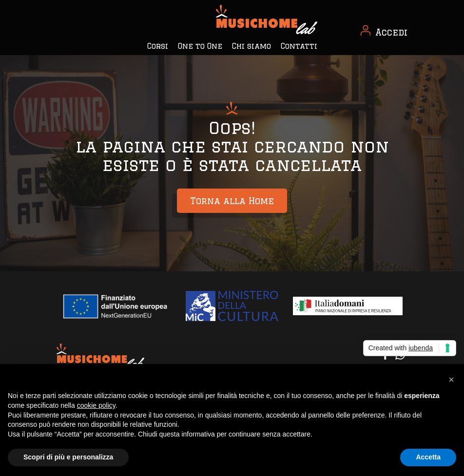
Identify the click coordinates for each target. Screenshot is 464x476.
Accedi (391, 32)
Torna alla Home (232, 201)
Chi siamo (251, 46)
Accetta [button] (428, 457)
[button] (451, 380)
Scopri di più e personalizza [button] (68, 457)
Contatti (299, 46)
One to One (200, 46)
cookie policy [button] (96, 405)
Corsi (158, 46)
